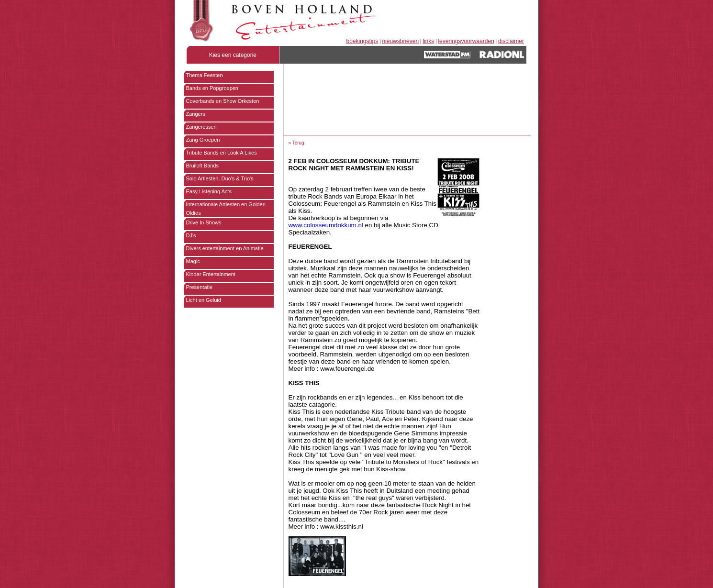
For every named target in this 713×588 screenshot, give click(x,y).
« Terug (296, 143)
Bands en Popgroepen (212, 88)
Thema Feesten (205, 75)
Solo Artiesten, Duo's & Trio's (220, 178)
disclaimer (511, 41)
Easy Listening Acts (209, 191)
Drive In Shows (204, 222)
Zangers (196, 114)
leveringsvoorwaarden (466, 41)
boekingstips (362, 41)
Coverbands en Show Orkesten (223, 101)
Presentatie (200, 287)
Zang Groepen (203, 140)
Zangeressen (201, 127)
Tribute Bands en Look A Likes (222, 153)
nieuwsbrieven (400, 41)
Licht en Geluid (204, 300)
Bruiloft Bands (202, 166)
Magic (193, 261)
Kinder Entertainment (211, 274)
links (428, 41)
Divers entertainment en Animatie (225, 248)
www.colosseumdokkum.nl (326, 225)
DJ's (191, 235)
